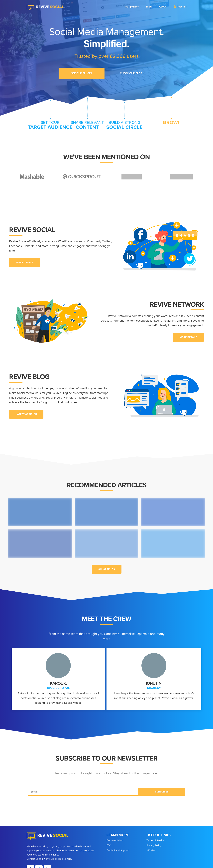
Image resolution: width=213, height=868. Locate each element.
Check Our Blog (129, 73)
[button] (25, 260)
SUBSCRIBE (162, 790)
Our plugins (132, 7)
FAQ (109, 843)
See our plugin (84, 73)
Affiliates (151, 848)
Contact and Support (118, 848)
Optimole (148, 632)
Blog (149, 7)
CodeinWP (115, 632)
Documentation (115, 838)
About (162, 7)
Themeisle (132, 632)
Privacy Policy (154, 843)
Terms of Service (155, 838)
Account (180, 7)
